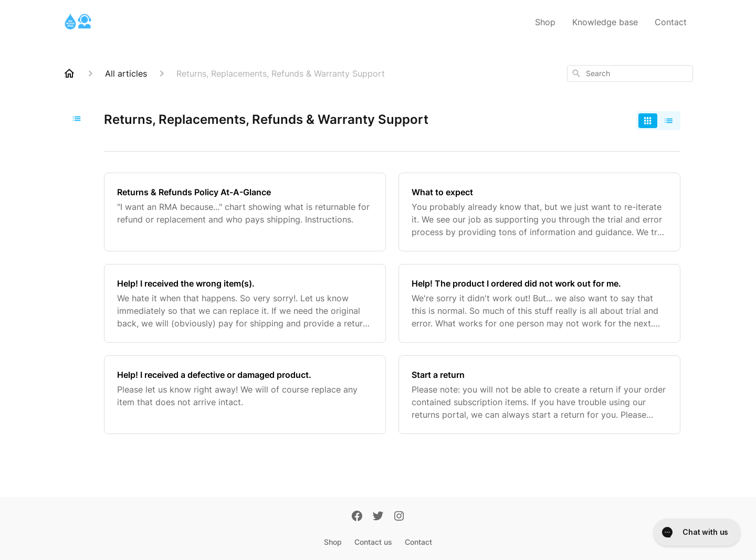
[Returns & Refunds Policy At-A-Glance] (245, 212)
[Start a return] (539, 395)
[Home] (69, 73)
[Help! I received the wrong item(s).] (245, 303)
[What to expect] (539, 212)
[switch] (658, 121)
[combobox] (630, 73)
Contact (671, 22)
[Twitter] (378, 517)
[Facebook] (357, 517)
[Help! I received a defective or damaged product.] (245, 395)
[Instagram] (399, 517)
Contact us (373, 542)
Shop (545, 22)
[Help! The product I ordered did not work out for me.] (539, 303)
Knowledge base (605, 22)
